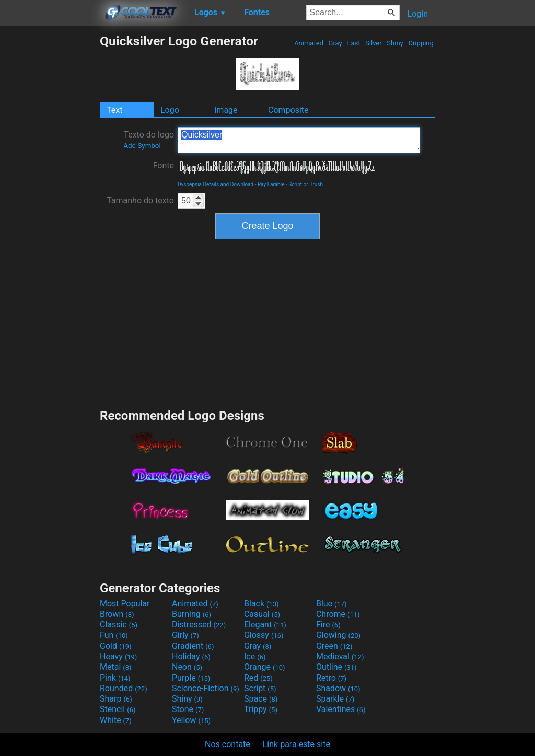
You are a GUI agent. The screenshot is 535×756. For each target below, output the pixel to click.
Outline (336, 667)
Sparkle (335, 699)
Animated (309, 43)
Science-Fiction (206, 688)
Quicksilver (299, 140)
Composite (288, 110)
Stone (188, 709)
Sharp (116, 699)
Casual (262, 614)
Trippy (261, 709)
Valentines (341, 709)
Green (334, 646)
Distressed (199, 625)
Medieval (340, 656)
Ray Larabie (271, 184)
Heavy (118, 656)
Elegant (265, 625)
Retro (331, 678)
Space (261, 699)
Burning (191, 614)
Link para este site (296, 744)
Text (114, 110)
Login (418, 14)
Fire (328, 625)
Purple (191, 678)
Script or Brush (306, 184)
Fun (114, 635)
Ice (255, 656)
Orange (265, 667)
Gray (335, 43)
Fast (353, 43)
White (116, 720)
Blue (332, 604)
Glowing (338, 635)
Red (258, 678)
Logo (170, 110)
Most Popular (125, 604)
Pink (115, 678)
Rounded (124, 688)
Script (260, 688)
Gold (116, 646)
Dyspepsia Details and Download (216, 184)
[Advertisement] (50, 190)
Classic (119, 625)
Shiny (395, 43)
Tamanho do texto (140, 201)
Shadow (338, 688)
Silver (374, 43)
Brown (117, 614)
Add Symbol (142, 146)
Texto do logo (149, 140)
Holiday (191, 656)
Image (226, 110)
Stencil (118, 709)
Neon (187, 667)
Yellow (191, 720)
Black (261, 604)
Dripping (421, 43)
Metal (116, 667)
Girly (185, 635)
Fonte (164, 165)
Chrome (338, 614)
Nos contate (228, 744)
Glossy (264, 635)
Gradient (193, 646)
